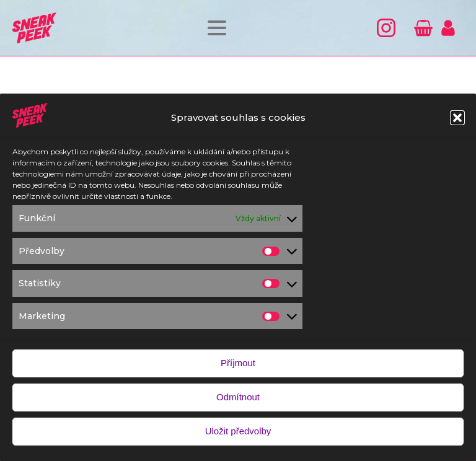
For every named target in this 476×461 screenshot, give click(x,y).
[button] (457, 120)
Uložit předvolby (238, 433)
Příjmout (238, 365)
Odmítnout (238, 399)
